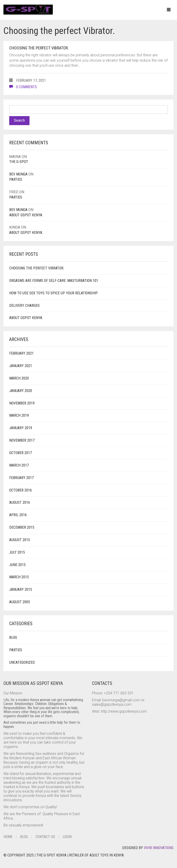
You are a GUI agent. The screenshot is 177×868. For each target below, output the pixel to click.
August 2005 (20, 602)
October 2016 (21, 490)
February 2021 (21, 353)
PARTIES (16, 179)
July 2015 (17, 552)
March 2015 (19, 577)
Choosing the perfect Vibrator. (39, 48)
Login (67, 837)
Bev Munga (18, 174)
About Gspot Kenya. (26, 215)
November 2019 (22, 403)
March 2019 (19, 415)
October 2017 (21, 453)
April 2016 (18, 515)
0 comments (23, 87)
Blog (13, 637)
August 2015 (20, 540)
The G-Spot (19, 162)
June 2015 (17, 565)
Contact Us (45, 837)
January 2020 (21, 391)
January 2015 (21, 589)
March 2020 (19, 378)
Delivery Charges (24, 306)
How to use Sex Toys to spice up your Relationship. (53, 293)
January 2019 (21, 428)
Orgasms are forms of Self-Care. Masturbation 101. (54, 281)
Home (8, 837)
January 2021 (21, 366)
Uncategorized (22, 662)
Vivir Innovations (159, 848)
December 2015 (22, 527)
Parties (16, 650)
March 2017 (19, 465)
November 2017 (22, 440)
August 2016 (20, 502)
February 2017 (21, 478)
